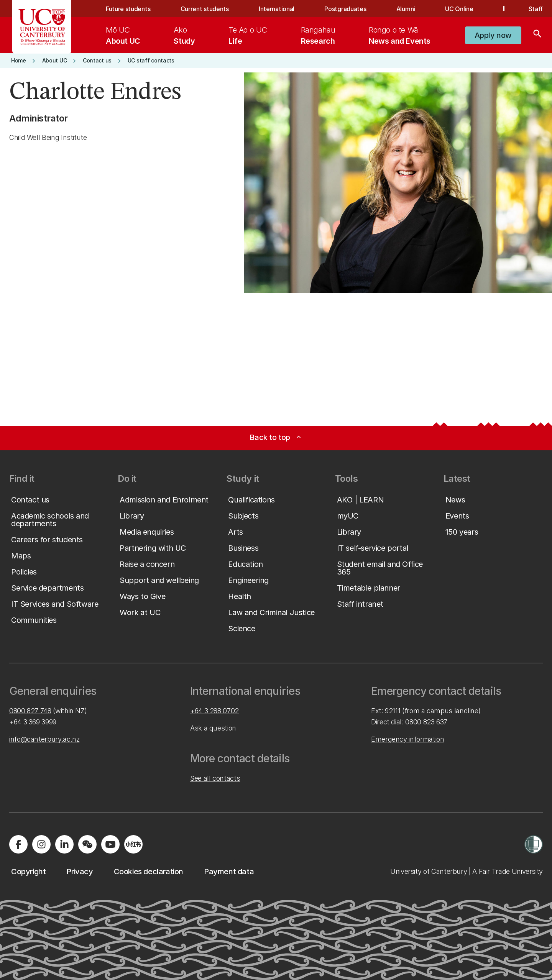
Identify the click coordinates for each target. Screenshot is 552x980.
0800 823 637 (426, 722)
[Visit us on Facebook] (18, 844)
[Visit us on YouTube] (110, 844)
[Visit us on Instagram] (41, 844)
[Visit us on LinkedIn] (64, 844)
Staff (536, 9)
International (277, 9)
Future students (128, 9)
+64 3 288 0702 (214, 711)
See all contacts (215, 778)
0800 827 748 (30, 711)
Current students (205, 9)
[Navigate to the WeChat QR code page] (87, 844)
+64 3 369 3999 (33, 722)
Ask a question (213, 728)
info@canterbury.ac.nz (44, 739)
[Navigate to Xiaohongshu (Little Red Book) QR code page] (133, 844)
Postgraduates (345, 9)
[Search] (537, 35)
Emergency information (407, 739)
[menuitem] (123, 35)
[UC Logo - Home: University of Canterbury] (42, 27)
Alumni (406, 9)
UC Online (459, 9)
